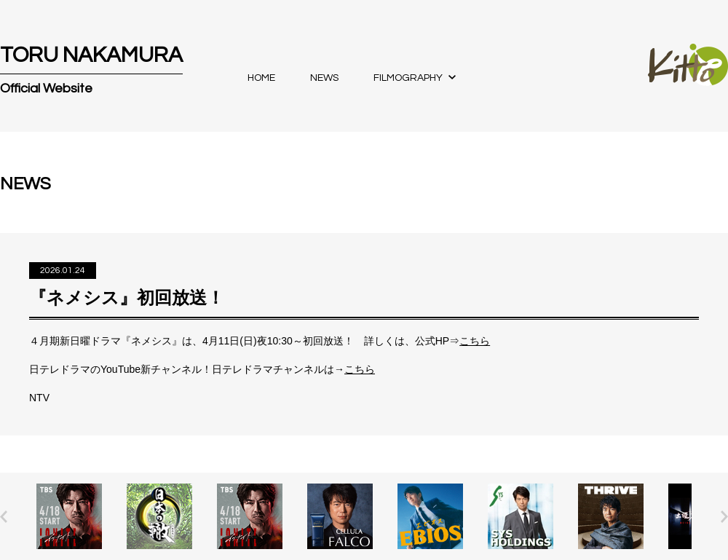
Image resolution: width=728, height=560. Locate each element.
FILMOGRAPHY (408, 78)
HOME (261, 78)
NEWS (324, 78)
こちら (475, 341)
